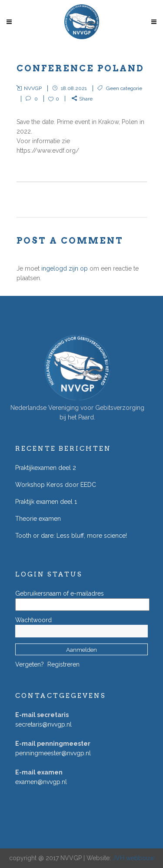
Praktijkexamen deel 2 (46, 468)
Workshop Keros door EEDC (56, 485)
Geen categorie (124, 88)
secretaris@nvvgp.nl (43, 724)
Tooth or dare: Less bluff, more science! (71, 536)
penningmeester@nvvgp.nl (53, 753)
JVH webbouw (133, 858)
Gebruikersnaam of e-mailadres (60, 593)
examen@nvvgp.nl (41, 782)
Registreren (63, 664)
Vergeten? (30, 664)
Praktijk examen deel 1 (46, 502)
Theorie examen (38, 519)
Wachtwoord (33, 620)
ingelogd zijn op (65, 268)
